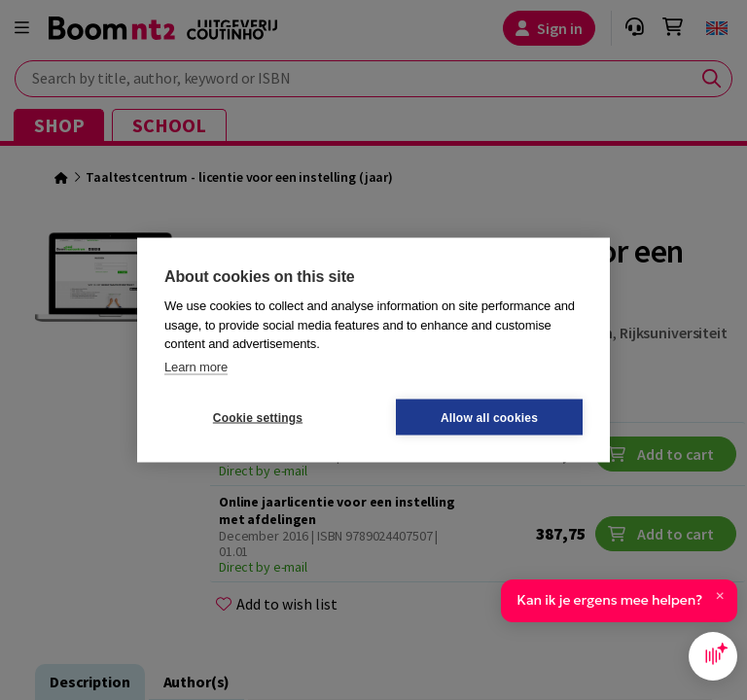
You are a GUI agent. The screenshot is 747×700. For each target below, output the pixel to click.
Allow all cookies (489, 417)
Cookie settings (258, 417)
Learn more (196, 366)
